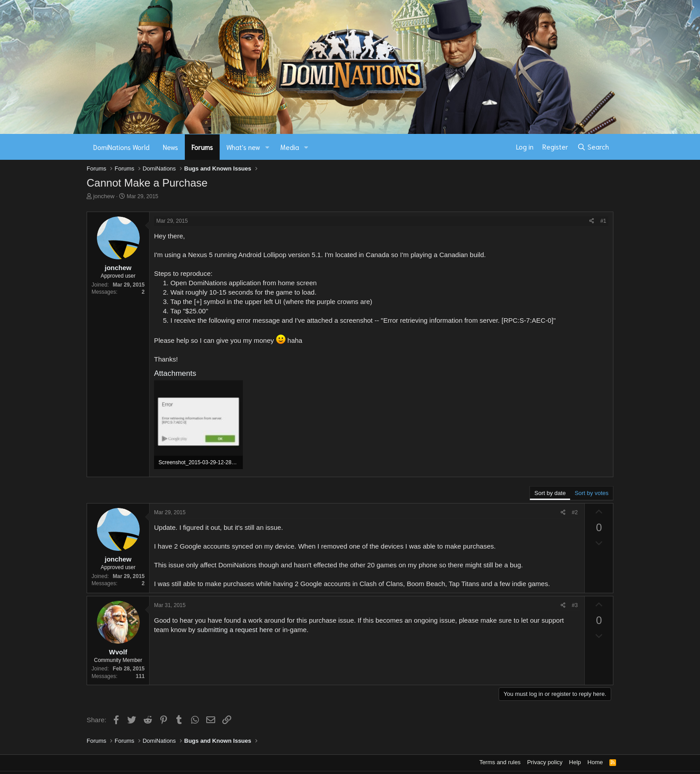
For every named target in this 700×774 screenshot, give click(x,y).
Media (290, 147)
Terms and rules (500, 762)
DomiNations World (121, 147)
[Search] (593, 147)
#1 (603, 221)
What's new (243, 147)
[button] (267, 147)
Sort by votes (592, 493)
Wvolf (118, 652)
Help (575, 762)
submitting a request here (235, 630)
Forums (202, 147)
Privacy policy (545, 762)
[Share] (592, 221)
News (171, 147)
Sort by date (550, 493)
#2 (575, 512)
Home (595, 762)
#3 (575, 605)
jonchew (104, 196)
